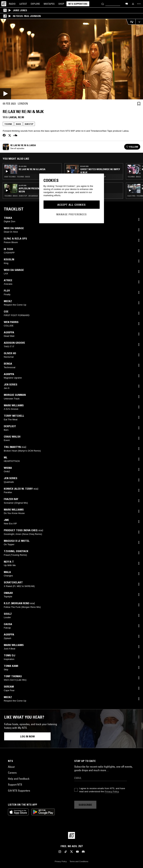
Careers (12, 773)
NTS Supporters (78, 4)
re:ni (21, 117)
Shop (61, 4)
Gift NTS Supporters (19, 791)
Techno (8, 124)
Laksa (13, 117)
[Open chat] (127, 4)
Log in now (27, 736)
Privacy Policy (112, 791)
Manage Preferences (71, 214)
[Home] (4, 4)
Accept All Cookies (71, 205)
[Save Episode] (139, 104)
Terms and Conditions (79, 861)
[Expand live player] (139, 22)
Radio (12, 4)
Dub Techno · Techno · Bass (17, 177)
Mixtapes (49, 4)
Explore (35, 4)
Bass (18, 124)
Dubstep (29, 124)
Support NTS (15, 784)
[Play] (71, 59)
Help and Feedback (19, 779)
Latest (23, 4)
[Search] (103, 4)
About (11, 767)
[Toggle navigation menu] (139, 4)
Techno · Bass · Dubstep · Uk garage (21, 196)
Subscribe (85, 805)
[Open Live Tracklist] (131, 22)
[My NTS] (133, 4)
